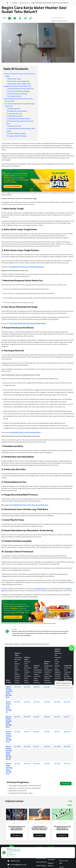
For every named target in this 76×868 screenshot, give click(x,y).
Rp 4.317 (36, 747)
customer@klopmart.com (18, 865)
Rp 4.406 (67, 747)
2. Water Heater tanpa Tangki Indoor (18, 81)
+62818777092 (15, 861)
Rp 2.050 (47, 717)
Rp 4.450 (17, 747)
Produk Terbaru (41, 866)
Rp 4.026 (27, 702)
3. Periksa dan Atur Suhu (14, 114)
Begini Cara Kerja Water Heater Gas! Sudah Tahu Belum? (50, 3)
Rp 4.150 (17, 702)
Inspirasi (14, 3)
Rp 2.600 (47, 764)
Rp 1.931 (27, 732)
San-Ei (61, 867)
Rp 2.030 (27, 717)
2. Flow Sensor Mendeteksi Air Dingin (18, 91)
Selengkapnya (17, 835)
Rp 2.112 (17, 717)
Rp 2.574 (17, 764)
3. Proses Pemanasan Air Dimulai (17, 94)
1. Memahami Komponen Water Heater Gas (20, 89)
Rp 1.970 (57, 732)
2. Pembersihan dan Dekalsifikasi (17, 111)
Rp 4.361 (47, 747)
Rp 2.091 (57, 717)
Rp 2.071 (36, 717)
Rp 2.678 (57, 764)
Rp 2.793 (17, 687)
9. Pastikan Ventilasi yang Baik (16, 134)
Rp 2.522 (37, 764)
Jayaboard (51, 860)
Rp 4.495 (27, 747)
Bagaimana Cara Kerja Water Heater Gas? (18, 86)
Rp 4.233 (37, 702)
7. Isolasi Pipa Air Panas (14, 126)
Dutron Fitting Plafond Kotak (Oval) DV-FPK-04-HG (9, 753)
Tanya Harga (66, 784)
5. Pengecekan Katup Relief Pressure (18, 119)
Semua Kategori (41, 862)
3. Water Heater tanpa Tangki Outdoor (19, 84)
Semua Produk (41, 858)
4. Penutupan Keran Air (14, 96)
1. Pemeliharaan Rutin (14, 109)
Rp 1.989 (47, 732)
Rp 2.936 (47, 687)
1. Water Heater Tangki (14, 79)
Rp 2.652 (27, 764)
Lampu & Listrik (24, 3)
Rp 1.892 (37, 732)
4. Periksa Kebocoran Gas (15, 116)
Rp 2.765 (37, 687)
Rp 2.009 (17, 732)
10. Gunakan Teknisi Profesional (17, 136)
